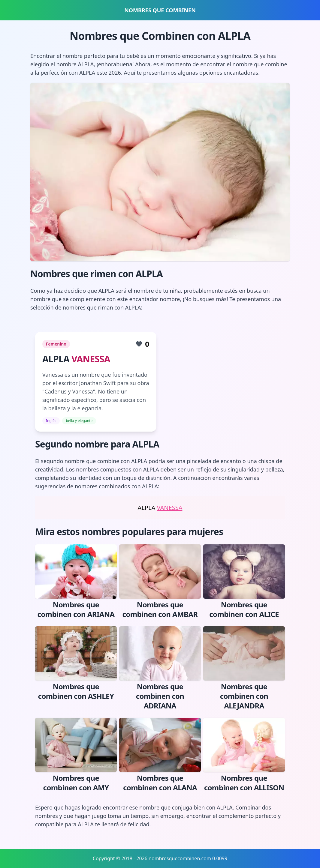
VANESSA (91, 359)
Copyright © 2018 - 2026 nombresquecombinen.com (152, 858)
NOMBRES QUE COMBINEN (160, 10)
